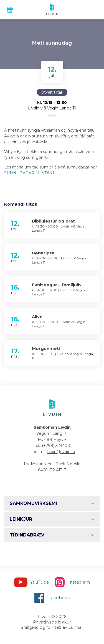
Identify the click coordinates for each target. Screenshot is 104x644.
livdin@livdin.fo (61, 452)
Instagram (79, 582)
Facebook (59, 598)
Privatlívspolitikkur (52, 622)
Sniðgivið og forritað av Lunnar (52, 627)
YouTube (40, 582)
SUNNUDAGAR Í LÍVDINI (29, 173)
